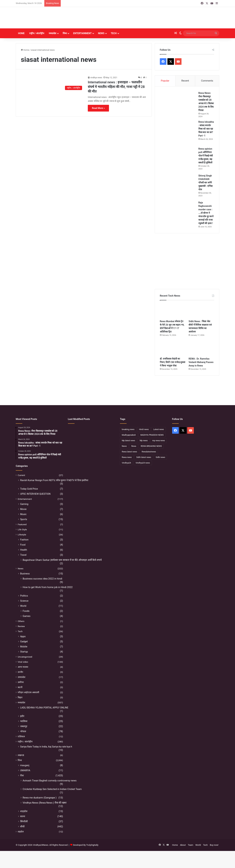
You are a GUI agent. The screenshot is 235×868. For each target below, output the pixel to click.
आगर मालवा (23, 667)
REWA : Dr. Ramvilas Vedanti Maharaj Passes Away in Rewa (201, 362)
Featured (22, 524)
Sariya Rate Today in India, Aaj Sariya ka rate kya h (46, 747)
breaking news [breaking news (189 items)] (128, 429)
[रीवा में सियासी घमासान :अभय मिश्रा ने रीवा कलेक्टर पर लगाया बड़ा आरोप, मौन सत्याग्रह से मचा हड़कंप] (91, 450)
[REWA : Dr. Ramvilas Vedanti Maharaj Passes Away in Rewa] (201, 348)
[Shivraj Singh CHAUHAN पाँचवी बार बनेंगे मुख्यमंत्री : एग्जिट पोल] (178, 186)
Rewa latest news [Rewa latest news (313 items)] (129, 452)
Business (25, 574)
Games (27, 616)
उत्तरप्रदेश (21, 677)
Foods (26, 611)
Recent (185, 81)
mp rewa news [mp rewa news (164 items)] (159, 441)
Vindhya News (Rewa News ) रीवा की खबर (45, 803)
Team (191, 845)
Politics (24, 596)
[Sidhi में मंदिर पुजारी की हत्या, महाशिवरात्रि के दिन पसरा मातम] (75, 431)
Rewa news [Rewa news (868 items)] (127, 457)
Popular (165, 81)
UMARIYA (25, 770)
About (183, 845)
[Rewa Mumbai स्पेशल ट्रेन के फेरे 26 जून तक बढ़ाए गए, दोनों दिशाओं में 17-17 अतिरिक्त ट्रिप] (173, 311)
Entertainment (82, 33)
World (23, 606)
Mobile (24, 647)
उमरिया (21, 682)
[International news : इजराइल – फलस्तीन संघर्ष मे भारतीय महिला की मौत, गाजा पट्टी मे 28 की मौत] (52, 84)
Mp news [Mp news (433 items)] (144, 441)
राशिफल (21, 736)
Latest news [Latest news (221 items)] (159, 429)
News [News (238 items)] (124, 446)
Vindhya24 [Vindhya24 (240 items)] (126, 463)
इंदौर (22, 716)
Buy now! (214, 845)
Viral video (23, 662)
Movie (23, 509)
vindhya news (96, 78)
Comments (207, 81)
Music (23, 514)
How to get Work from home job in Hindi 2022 (48, 587)
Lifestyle (22, 535)
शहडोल (21, 832)
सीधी (22, 827)
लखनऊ (21, 755)
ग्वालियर (24, 721)
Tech (114, 33)
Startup (24, 652)
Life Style (22, 529)
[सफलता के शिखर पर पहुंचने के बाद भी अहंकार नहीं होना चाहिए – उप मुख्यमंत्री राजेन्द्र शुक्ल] (75, 450)
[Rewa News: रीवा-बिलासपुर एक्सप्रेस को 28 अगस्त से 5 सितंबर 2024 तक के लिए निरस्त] (178, 104)
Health (24, 550)
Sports (24, 519)
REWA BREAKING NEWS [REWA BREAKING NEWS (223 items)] (151, 446)
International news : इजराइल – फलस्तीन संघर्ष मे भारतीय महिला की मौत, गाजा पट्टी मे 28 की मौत (116, 87)
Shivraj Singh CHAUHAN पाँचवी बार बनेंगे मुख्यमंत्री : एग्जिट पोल (206, 183)
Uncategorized (25, 657)
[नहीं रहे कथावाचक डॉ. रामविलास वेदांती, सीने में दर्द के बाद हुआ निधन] (107, 440)
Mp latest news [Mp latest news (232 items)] (128, 441)
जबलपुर (24, 726)
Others (21, 621)
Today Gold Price (29, 489)
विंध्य (65, 33)
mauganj (25, 765)
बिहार (20, 697)
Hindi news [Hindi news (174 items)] (144, 429)
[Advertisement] (152, 18)
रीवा (22, 775)
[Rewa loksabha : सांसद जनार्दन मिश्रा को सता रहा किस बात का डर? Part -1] (178, 133)
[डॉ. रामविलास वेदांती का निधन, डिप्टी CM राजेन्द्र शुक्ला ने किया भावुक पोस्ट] (173, 348)
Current (21, 475)
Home (21, 33)
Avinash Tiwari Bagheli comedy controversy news (50, 781)
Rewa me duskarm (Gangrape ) (40, 798)
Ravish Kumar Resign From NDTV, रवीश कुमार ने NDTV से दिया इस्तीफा (54, 480)
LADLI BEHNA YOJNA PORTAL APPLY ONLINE (44, 708)
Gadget (24, 641)
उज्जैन (20, 672)
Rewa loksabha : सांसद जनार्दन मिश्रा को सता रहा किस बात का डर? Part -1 (206, 129)
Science (24, 601)
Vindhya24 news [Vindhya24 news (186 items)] (143, 463)
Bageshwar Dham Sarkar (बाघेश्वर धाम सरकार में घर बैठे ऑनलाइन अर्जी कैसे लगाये (62, 560)
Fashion (24, 540)
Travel (23, 555)
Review (21, 626)
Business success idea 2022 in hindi (42, 579)
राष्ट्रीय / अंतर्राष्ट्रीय (37, 33)
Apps (23, 636)
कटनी (20, 687)
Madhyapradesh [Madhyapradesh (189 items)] (129, 435)
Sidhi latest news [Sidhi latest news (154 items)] (144, 457)
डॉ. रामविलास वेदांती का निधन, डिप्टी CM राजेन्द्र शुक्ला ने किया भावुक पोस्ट (173, 362)
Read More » (98, 108)
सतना (23, 816)
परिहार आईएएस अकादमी (28, 692)
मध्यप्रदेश (53, 33)
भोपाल (23, 731)
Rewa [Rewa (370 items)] (134, 446)
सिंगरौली (24, 821)
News (101, 33)
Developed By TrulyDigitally (84, 845)
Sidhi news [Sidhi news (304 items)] (160, 457)
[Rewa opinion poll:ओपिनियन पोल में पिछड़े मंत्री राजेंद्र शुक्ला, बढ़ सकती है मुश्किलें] (178, 159)
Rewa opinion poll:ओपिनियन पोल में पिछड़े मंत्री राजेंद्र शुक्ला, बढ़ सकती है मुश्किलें (206, 156)
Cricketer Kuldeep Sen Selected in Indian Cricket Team (52, 789)
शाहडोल (24, 811)
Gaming (24, 504)
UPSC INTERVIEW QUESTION (35, 494)
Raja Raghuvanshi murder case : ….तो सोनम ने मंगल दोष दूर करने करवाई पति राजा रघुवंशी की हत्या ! (206, 213)
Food (23, 545)
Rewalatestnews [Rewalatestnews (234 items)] (149, 452)
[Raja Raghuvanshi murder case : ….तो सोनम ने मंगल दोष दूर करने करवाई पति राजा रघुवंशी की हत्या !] (178, 213)
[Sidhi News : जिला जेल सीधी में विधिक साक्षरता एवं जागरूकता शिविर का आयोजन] (201, 311)
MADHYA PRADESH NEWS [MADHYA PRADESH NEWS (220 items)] (152, 435)
